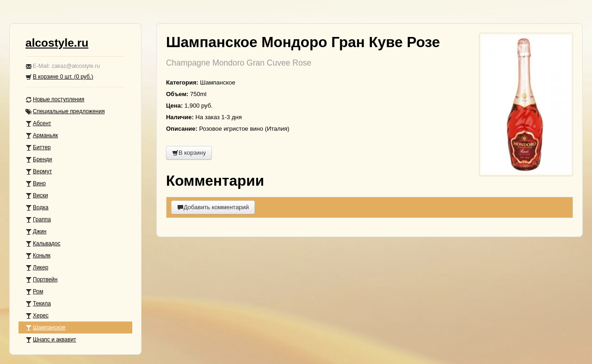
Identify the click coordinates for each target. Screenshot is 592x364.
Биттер (38, 148)
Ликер (37, 268)
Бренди (39, 160)
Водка (37, 208)
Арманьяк (42, 136)
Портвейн (41, 280)
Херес (37, 316)
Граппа (38, 220)
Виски (37, 196)
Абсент (38, 124)
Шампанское (45, 328)
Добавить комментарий (213, 207)
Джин (36, 232)
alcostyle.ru (57, 43)
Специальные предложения (65, 112)
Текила (38, 304)
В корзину (189, 153)
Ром (34, 292)
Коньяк (38, 256)
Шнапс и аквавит (51, 340)
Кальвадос (43, 244)
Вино (36, 184)
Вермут (39, 172)
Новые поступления (55, 100)
